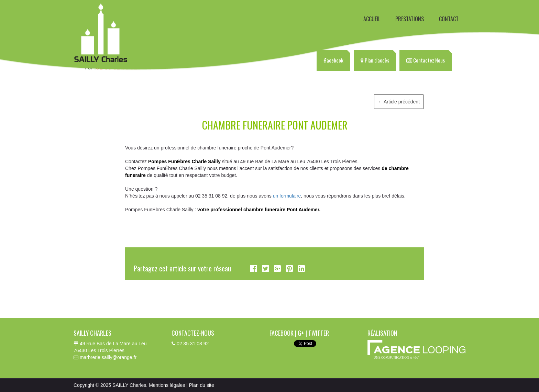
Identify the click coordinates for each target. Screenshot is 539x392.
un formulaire (287, 196)
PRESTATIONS (410, 19)
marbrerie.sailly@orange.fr (108, 357)
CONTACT (449, 19)
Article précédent (399, 102)
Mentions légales (167, 385)
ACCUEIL (372, 19)
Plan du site (202, 385)
